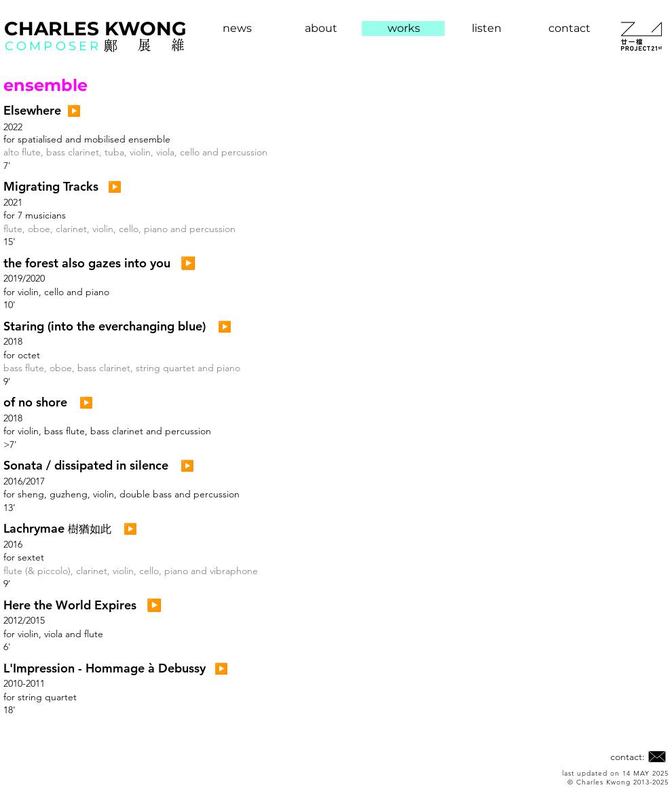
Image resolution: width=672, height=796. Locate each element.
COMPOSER (53, 46)
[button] (32, 111)
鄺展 (137, 45)
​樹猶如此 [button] (90, 529)
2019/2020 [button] (24, 278)
